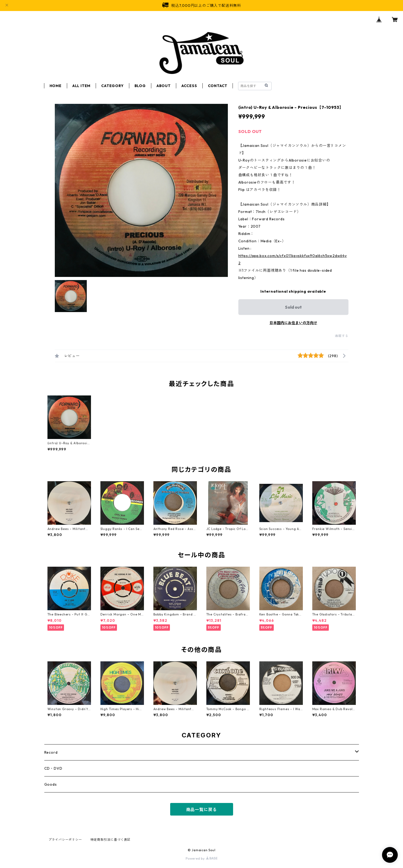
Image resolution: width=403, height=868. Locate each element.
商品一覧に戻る (202, 810)
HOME (56, 86)
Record (51, 752)
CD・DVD (53, 768)
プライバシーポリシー (65, 840)
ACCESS (189, 86)
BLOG (140, 86)
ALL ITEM (81, 86)
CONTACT (218, 86)
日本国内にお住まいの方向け (293, 323)
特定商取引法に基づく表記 (111, 840)
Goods (51, 784)
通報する (342, 336)
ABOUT (164, 86)
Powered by (201, 858)
